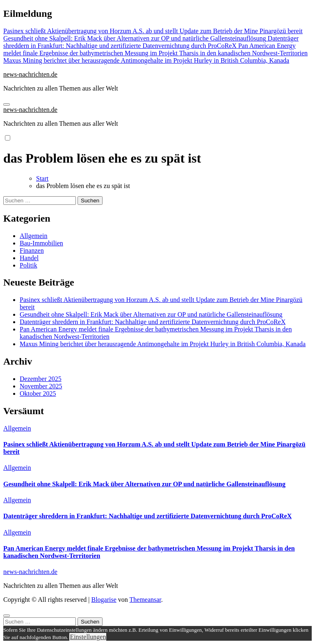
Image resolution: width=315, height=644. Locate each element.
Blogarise (104, 600)
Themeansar (145, 600)
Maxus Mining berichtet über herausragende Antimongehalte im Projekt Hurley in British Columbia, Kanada (163, 344)
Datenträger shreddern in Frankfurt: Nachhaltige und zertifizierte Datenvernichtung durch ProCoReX (153, 322)
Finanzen (32, 251)
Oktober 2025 (38, 393)
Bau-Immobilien (41, 243)
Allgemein (34, 236)
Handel (29, 258)
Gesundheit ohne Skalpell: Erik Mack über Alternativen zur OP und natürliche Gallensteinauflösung (151, 314)
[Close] (7, 616)
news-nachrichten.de (30, 74)
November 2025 (41, 386)
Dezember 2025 (41, 379)
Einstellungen (88, 637)
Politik (29, 265)
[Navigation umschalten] (7, 104)
